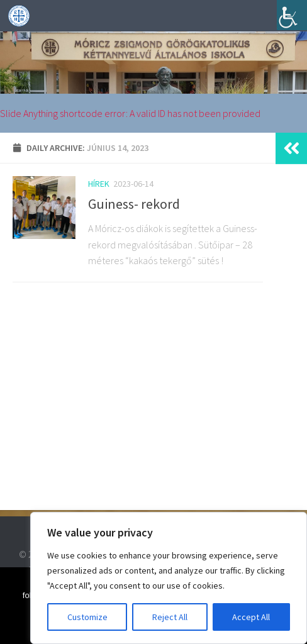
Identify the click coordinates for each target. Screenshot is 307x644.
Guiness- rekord (134, 204)
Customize (87, 617)
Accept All (251, 617)
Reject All (170, 617)
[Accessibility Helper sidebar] (292, 15)
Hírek (99, 184)
